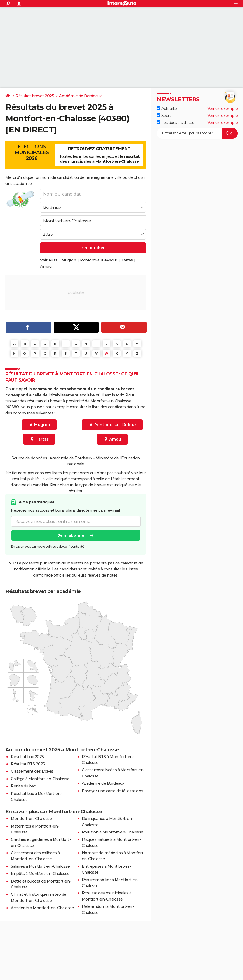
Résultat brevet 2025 (35, 96)
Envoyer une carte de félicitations (112, 791)
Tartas (127, 260)
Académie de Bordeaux (80, 96)
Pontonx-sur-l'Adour (99, 260)
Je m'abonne (71, 536)
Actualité (167, 109)
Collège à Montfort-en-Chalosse (40, 779)
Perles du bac (23, 786)
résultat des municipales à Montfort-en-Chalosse (100, 159)
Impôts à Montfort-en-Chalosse (40, 874)
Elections (32, 152)
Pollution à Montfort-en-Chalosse (113, 832)
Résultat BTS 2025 (28, 764)
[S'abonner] (197, 133)
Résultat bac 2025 (27, 757)
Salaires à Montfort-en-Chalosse (40, 866)
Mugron (69, 260)
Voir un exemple (223, 109)
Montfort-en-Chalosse (31, 819)
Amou (46, 266)
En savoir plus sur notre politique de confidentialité (47, 547)
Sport (164, 116)
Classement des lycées (32, 771)
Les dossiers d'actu (176, 123)
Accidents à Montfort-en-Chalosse (42, 908)
